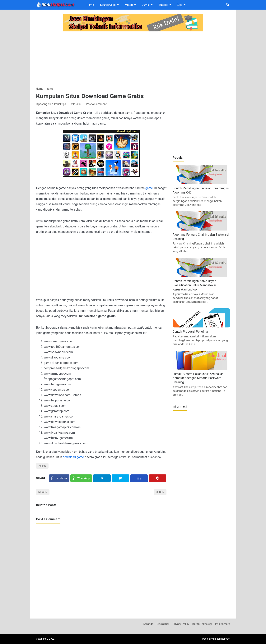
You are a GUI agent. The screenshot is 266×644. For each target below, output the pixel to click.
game (149, 188)
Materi (129, 5)
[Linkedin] (139, 478)
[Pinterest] (158, 478)
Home (90, 5)
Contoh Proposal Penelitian (191, 332)
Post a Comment (96, 104)
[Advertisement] (101, 60)
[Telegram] (102, 478)
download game (73, 457)
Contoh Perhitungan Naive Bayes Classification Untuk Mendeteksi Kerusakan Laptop (194, 285)
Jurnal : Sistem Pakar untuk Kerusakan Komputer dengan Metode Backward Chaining (198, 378)
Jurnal (146, 5)
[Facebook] (59, 478)
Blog (180, 5)
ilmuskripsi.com (222, 639)
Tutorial (163, 5)
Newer (43, 492)
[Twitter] (81, 478)
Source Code (108, 5)
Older (160, 492)
